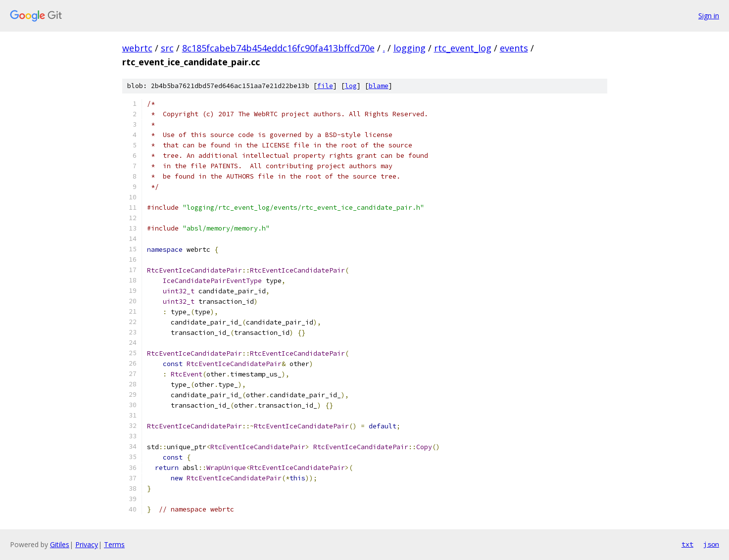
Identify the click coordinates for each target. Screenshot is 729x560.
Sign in (709, 16)
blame (379, 86)
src (167, 48)
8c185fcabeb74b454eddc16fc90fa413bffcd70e (278, 48)
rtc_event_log (463, 48)
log (351, 86)
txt (687, 544)
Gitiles (60, 544)
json (711, 544)
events (514, 48)
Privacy (87, 544)
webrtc (137, 48)
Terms (114, 544)
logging (410, 48)
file (325, 86)
